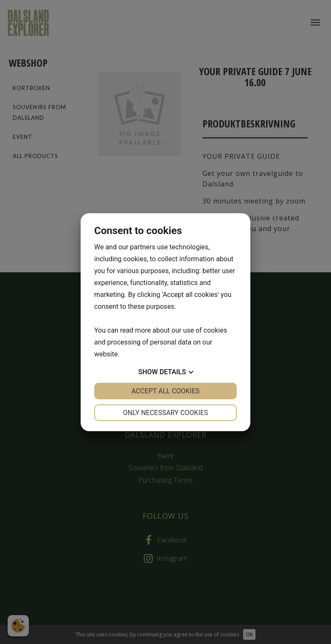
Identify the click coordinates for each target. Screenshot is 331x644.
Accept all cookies (166, 391)
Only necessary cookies (166, 413)
